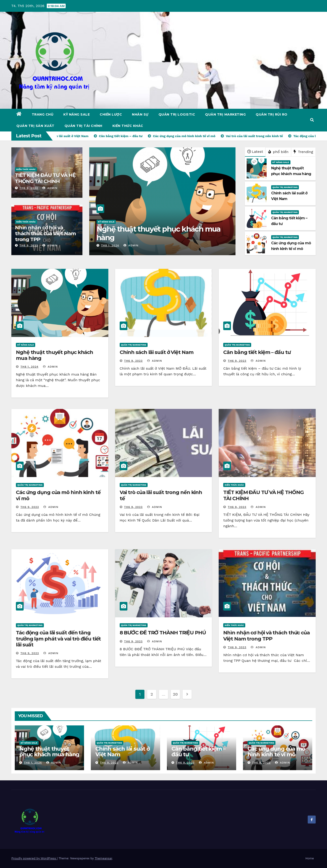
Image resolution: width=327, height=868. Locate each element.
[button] (312, 120)
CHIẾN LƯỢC (111, 114)
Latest (255, 152)
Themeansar (103, 858)
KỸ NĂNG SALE (77, 114)
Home (310, 858)
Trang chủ (43, 114)
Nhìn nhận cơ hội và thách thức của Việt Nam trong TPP (45, 234)
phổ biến (278, 152)
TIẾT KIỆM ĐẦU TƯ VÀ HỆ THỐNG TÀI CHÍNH (45, 178)
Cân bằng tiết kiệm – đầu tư (257, 352)
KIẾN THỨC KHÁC (128, 126)
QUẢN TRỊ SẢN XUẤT (35, 126)
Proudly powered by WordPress (34, 858)
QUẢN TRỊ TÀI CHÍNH (83, 126)
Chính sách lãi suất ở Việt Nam (157, 352)
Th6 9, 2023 (29, 188)
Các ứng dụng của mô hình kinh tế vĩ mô (58, 495)
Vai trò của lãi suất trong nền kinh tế (161, 495)
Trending (303, 152)
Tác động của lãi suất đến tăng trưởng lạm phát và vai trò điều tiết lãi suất (58, 639)
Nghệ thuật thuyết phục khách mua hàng (159, 233)
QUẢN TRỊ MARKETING (225, 114)
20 (175, 694)
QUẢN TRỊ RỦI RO (272, 114)
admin (50, 188)
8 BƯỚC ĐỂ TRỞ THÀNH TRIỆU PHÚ (163, 633)
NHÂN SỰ (140, 114)
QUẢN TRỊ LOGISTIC (177, 114)
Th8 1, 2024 (110, 245)
